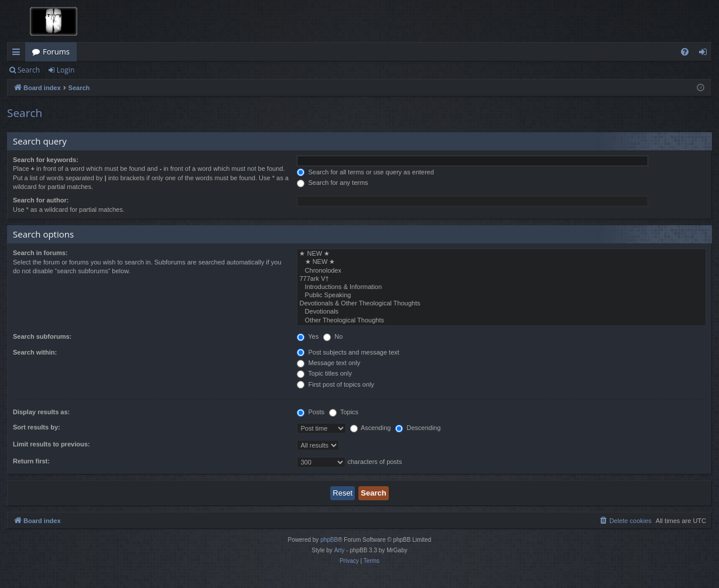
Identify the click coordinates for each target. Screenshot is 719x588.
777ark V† (501, 279)
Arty (340, 550)
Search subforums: (42, 336)
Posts (311, 412)
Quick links (18, 54)
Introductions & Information (501, 287)
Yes (308, 336)
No (333, 336)
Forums (56, 51)
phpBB (329, 540)
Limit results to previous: (51, 444)
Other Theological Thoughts (501, 321)
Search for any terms (332, 183)
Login (66, 70)
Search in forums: (40, 253)
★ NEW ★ (501, 254)
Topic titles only (324, 373)
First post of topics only (335, 384)
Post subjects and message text (348, 352)
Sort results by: (37, 427)
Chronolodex (501, 271)
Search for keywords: (46, 160)
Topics (344, 412)
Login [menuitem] (705, 54)
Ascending (371, 428)
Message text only (328, 363)
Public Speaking (501, 295)
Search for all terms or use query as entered (365, 172)
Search (29, 70)
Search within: (35, 352)
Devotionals (501, 312)
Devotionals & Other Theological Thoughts (501, 304)
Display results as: (41, 412)
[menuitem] (685, 52)
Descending (418, 428)
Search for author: (41, 200)
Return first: (31, 461)
